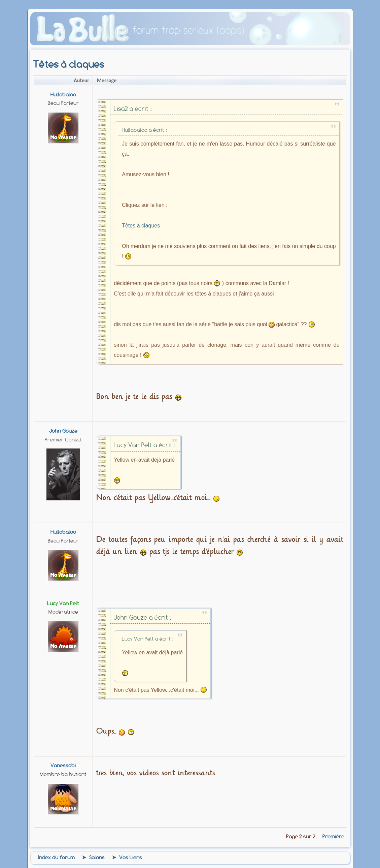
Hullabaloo (63, 95)
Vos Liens (131, 858)
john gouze (63, 431)
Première (333, 837)
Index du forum (56, 858)
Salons (97, 858)
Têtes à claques (141, 226)
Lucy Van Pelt (63, 603)
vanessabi (63, 766)
